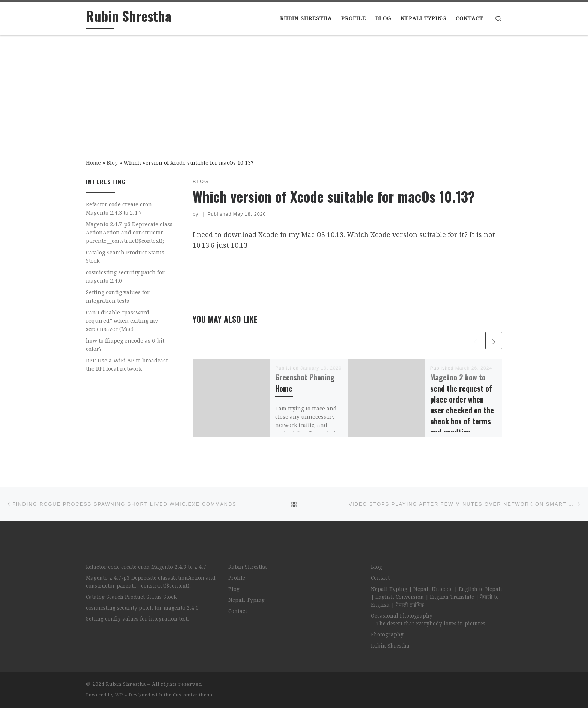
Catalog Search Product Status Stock (125, 257)
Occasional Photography (402, 616)
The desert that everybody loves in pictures (431, 624)
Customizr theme (193, 695)
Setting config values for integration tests (118, 296)
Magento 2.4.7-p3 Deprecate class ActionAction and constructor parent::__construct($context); (129, 233)
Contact (238, 611)
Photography (387, 634)
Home (93, 163)
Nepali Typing (247, 600)
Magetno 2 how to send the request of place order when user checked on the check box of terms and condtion (462, 405)
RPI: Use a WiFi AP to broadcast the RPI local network (127, 365)
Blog (112, 163)
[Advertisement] (294, 92)
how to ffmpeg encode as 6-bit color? (125, 345)
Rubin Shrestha (248, 567)
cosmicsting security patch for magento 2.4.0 (125, 277)
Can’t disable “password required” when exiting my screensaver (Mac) (122, 321)
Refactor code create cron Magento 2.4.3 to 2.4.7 (119, 209)
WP (119, 695)
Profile (237, 578)
